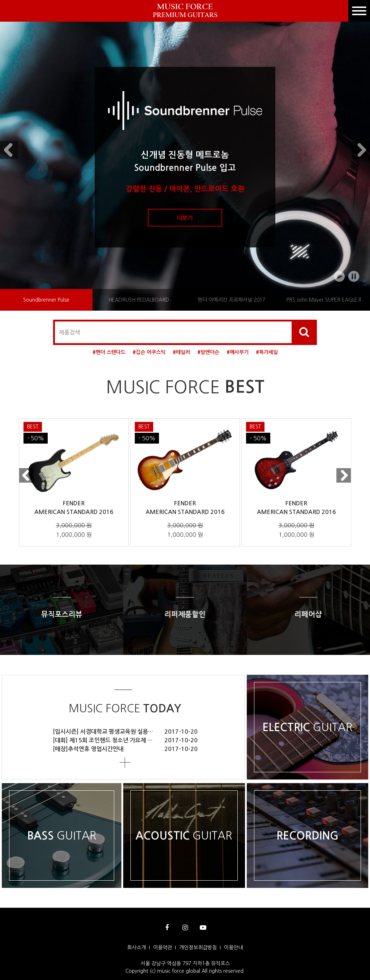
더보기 (185, 218)
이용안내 (233, 947)
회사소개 (137, 947)
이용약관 (163, 947)
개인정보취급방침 (198, 947)
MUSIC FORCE (125, 708)
